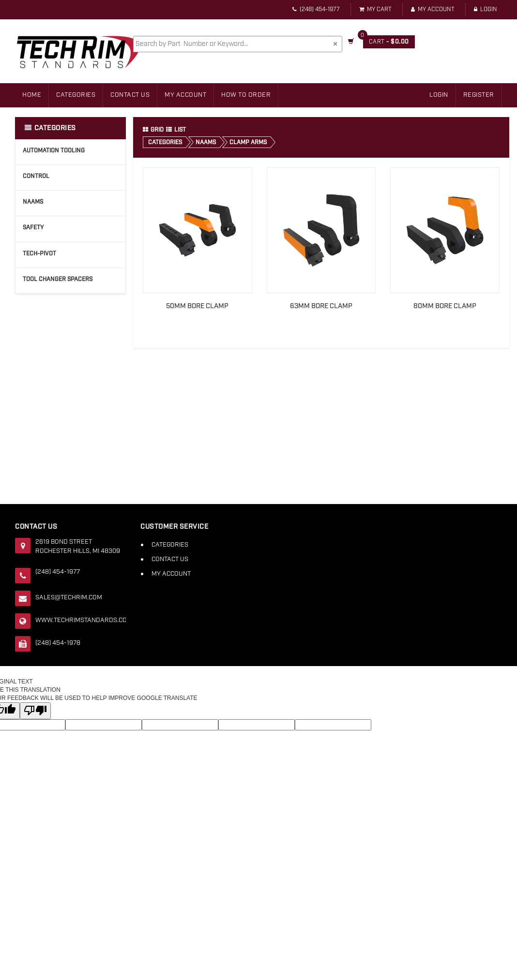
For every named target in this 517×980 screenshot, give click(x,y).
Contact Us (130, 95)
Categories (76, 95)
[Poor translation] (35, 711)
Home (32, 95)
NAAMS (33, 202)
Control (36, 176)
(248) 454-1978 (58, 643)
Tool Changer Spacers (58, 279)
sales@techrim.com (69, 598)
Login (486, 9)
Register (479, 95)
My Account (433, 9)
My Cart (375, 9)
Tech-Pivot (39, 254)
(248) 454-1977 (316, 9)
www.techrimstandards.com (81, 620)
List (176, 130)
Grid (153, 130)
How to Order (246, 95)
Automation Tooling (54, 151)
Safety (33, 228)
